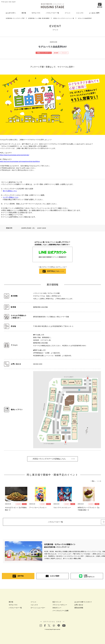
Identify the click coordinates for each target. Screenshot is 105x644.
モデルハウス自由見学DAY (85, 18)
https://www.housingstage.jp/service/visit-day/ (15, 155)
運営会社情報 (79, 608)
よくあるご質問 (94, 13)
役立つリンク (57, 603)
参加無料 (56, 53)
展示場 (24, 13)
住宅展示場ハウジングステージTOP (15, 18)
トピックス (80, 13)
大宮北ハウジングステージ (44, 53)
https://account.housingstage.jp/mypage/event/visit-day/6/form (20, 161)
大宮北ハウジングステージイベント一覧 (64, 18)
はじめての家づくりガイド (83, 603)
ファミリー (64, 53)
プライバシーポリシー (60, 605)
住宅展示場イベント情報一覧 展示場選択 (39, 18)
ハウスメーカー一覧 (52, 13)
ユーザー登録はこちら (11, 197)
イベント (68, 13)
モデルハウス (36, 13)
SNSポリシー (57, 608)
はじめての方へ (11, 13)
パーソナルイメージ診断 (60, 611)
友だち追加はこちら (10, 191)
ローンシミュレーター (38, 608)
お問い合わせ (79, 605)
